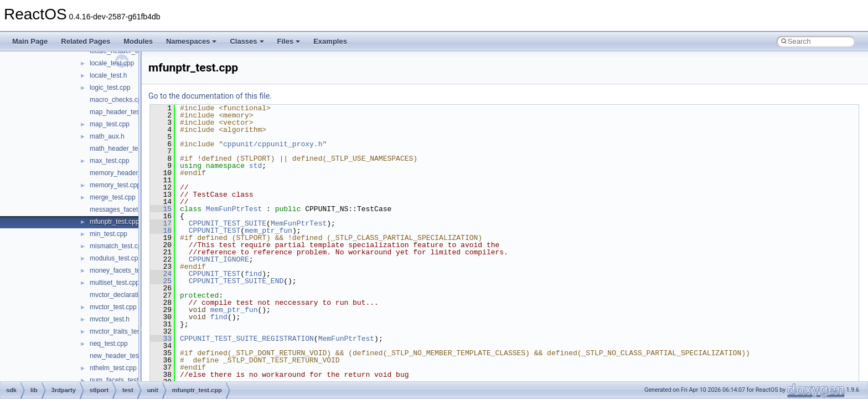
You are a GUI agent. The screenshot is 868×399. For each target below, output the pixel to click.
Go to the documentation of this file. (210, 96)
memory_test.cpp (115, 185)
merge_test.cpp (113, 197)
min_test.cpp (108, 234)
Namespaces (192, 41)
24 (161, 274)
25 (161, 281)
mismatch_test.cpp (117, 246)
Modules (138, 41)
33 (161, 339)
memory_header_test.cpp (127, 173)
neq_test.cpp (109, 344)
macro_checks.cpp (117, 100)
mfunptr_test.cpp (114, 222)
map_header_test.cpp (122, 112)
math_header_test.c (119, 149)
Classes (247, 41)
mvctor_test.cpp (113, 307)
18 (161, 231)
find (253, 274)
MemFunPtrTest (234, 209)
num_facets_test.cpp (120, 380)
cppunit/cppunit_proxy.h (273, 144)
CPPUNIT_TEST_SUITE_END (236, 281)
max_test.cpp (109, 161)
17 (161, 223)
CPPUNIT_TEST (215, 231)
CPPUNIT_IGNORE (219, 259)
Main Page (30, 41)
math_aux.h (107, 136)
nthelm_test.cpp (113, 368)
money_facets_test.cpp (124, 270)
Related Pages (86, 41)
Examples (330, 41)
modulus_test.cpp (116, 258)
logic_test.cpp (110, 88)
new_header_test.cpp (122, 356)
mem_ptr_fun (268, 231)
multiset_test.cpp (115, 283)
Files (289, 41)
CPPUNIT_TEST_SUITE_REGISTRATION (247, 339)
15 (161, 209)
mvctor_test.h (110, 319)
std (255, 166)
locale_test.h (108, 75)
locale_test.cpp (112, 63)
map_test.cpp (110, 124)
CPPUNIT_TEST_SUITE (228, 223)
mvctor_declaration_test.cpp (131, 295)
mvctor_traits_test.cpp (122, 331)
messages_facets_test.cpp (129, 209)
